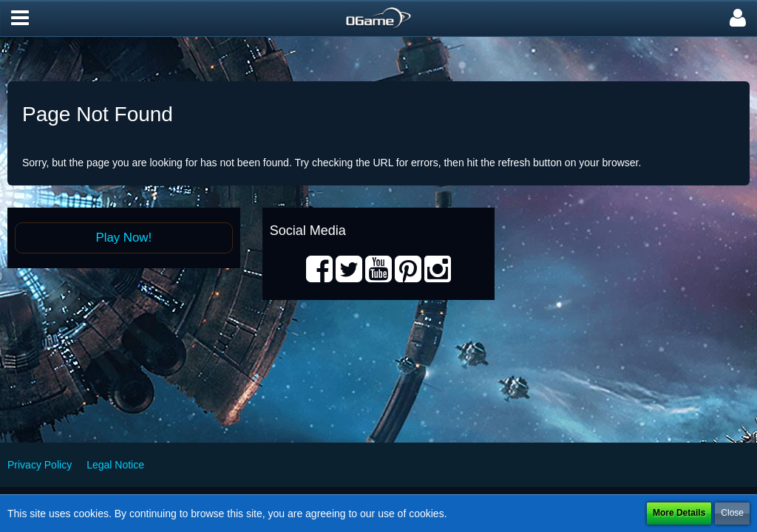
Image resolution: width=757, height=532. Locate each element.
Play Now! (124, 238)
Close (732, 513)
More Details (679, 513)
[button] (20, 18)
